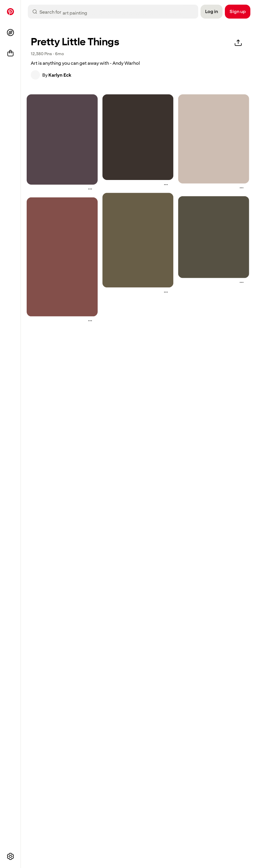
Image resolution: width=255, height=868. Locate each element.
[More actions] (90, 189)
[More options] (10, 856)
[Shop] (10, 53)
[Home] (10, 12)
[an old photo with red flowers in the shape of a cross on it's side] (62, 257)
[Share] (238, 43)
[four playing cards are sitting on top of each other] (214, 139)
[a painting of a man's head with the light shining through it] (62, 139)
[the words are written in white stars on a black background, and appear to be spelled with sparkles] (138, 137)
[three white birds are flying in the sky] (214, 237)
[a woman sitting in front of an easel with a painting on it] (138, 240)
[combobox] (118, 12)
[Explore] (10, 33)
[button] (35, 75)
